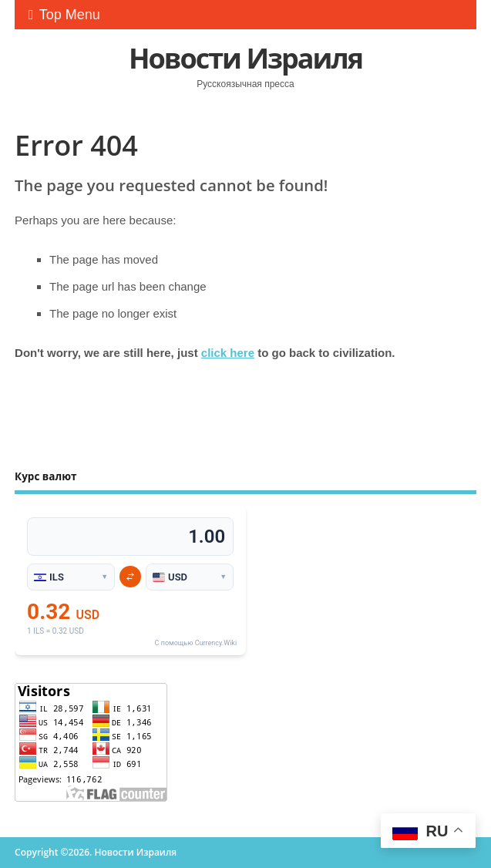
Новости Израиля (246, 58)
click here (228, 353)
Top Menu (64, 15)
